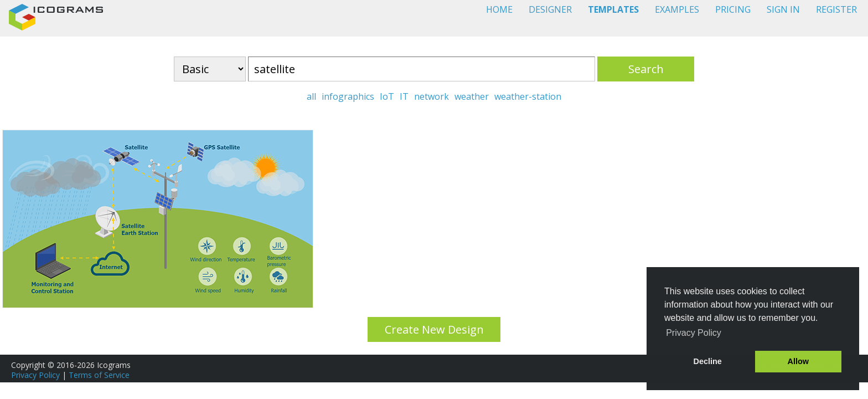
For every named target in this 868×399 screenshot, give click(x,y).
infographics (348, 96)
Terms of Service (99, 375)
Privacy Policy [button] (694, 333)
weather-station (528, 96)
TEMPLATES (613, 9)
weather (472, 96)
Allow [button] (798, 361)
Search (646, 69)
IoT (387, 96)
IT (404, 96)
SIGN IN (783, 9)
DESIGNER (550, 9)
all (311, 96)
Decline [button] (708, 361)
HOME (499, 9)
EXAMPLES (677, 9)
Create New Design (434, 329)
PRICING (733, 9)
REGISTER (836, 9)
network (432, 96)
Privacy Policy (35, 375)
